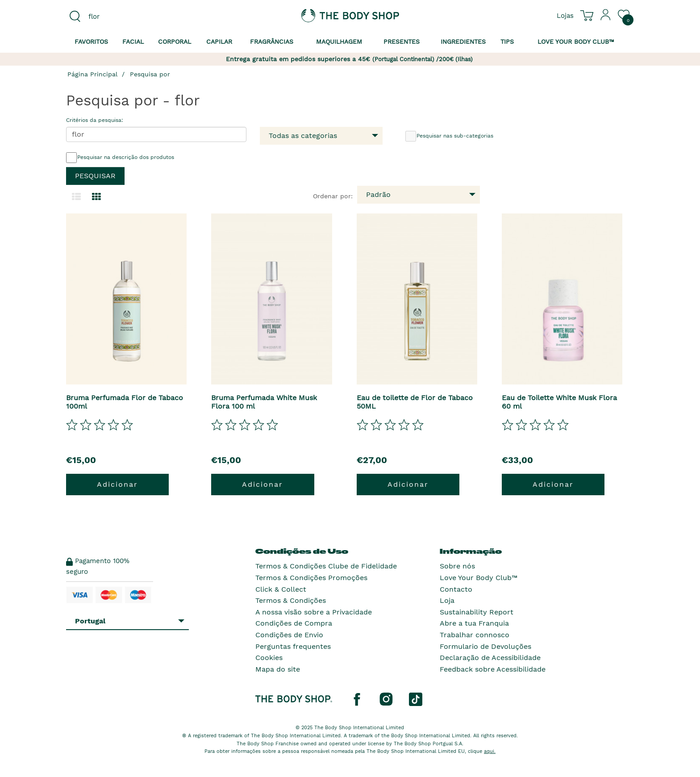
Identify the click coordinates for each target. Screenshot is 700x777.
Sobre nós (457, 566)
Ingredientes (463, 42)
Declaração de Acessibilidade (490, 658)
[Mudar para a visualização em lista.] (76, 197)
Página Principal (92, 74)
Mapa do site (278, 669)
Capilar (219, 42)
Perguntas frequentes (293, 646)
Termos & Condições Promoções (311, 578)
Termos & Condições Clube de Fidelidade (326, 566)
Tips (507, 42)
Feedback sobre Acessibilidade (493, 669)
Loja (447, 600)
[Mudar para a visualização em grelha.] (96, 197)
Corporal (175, 42)
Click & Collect (281, 589)
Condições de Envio (289, 635)
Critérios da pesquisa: (95, 120)
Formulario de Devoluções (485, 646)
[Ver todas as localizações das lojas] (565, 15)
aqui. (490, 751)
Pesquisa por (150, 74)
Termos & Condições (291, 600)
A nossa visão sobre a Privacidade (314, 612)
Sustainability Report (477, 612)
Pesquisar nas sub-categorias (449, 136)
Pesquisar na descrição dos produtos (120, 158)
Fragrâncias (272, 42)
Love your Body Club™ (576, 42)
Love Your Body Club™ (479, 578)
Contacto (456, 589)
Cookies (269, 658)
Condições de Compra (294, 623)
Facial (133, 42)
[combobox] (132, 17)
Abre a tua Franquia (474, 623)
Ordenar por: (333, 196)
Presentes (402, 42)
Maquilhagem (339, 42)
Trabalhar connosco (475, 635)
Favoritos (91, 42)
